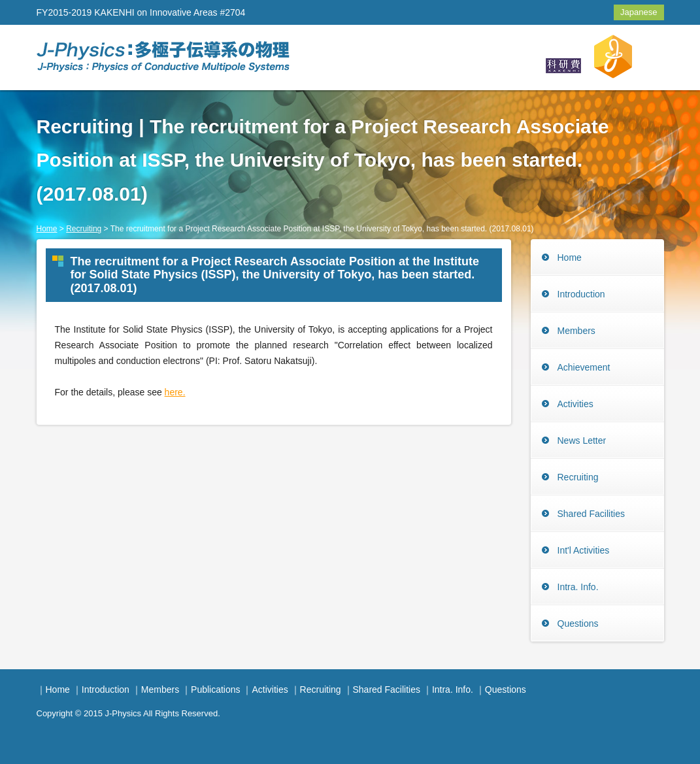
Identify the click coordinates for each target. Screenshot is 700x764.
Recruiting (84, 229)
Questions (578, 623)
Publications (216, 689)
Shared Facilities (592, 514)
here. (175, 392)
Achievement (584, 367)
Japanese (639, 12)
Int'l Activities (584, 550)
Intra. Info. (578, 587)
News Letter (582, 440)
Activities (575, 404)
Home (47, 229)
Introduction (581, 294)
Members (576, 331)
